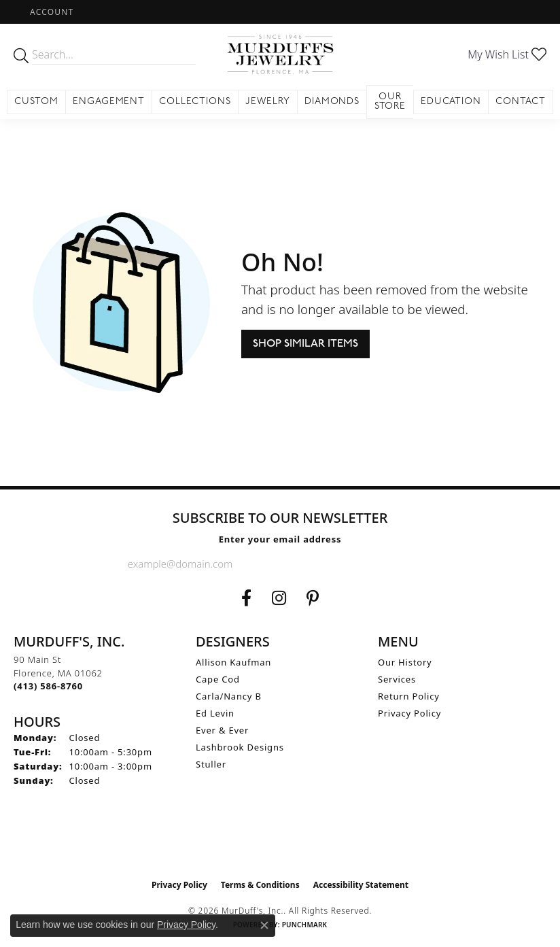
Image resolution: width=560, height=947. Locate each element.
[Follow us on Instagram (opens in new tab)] (279, 598)
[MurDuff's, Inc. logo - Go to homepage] (280, 54)
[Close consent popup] (264, 925)
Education (451, 102)
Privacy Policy (409, 713)
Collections (195, 102)
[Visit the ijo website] (280, 844)
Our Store (390, 102)
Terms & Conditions (260, 885)
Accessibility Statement (361, 885)
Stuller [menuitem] (211, 764)
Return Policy (409, 696)
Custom (36, 102)
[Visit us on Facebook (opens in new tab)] (246, 598)
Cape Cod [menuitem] (218, 679)
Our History (405, 662)
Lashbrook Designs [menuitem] (240, 747)
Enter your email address (280, 539)
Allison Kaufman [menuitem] (233, 662)
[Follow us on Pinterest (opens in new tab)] (313, 598)
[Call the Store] (48, 686)
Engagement (109, 102)
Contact (521, 102)
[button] (50, 12)
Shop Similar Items (305, 344)
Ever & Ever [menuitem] (222, 730)
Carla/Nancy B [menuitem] (229, 696)
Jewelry (268, 102)
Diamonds (332, 102)
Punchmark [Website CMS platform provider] (305, 925)
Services (397, 679)
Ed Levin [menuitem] (215, 713)
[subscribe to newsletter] (421, 564)
